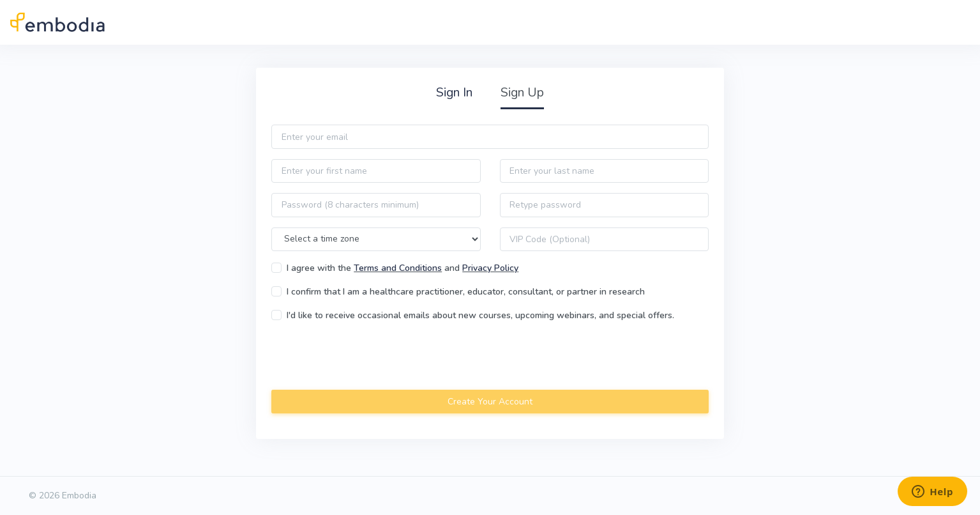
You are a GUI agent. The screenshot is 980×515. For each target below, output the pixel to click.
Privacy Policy (490, 268)
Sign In (454, 92)
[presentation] (368, 357)
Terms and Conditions (398, 268)
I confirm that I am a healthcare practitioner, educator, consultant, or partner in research (466, 292)
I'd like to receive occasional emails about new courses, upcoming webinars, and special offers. (480, 315)
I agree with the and (403, 268)
